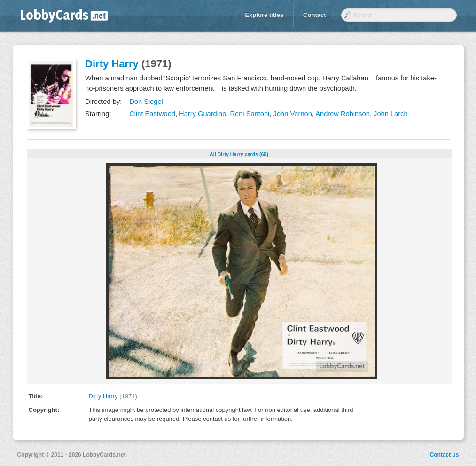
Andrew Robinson (343, 114)
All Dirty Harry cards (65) (239, 154)
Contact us (444, 455)
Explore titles (264, 15)
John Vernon (293, 114)
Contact (314, 15)
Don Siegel (146, 102)
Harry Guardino (203, 114)
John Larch (391, 114)
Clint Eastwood (152, 114)
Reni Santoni (250, 114)
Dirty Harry (112, 64)
